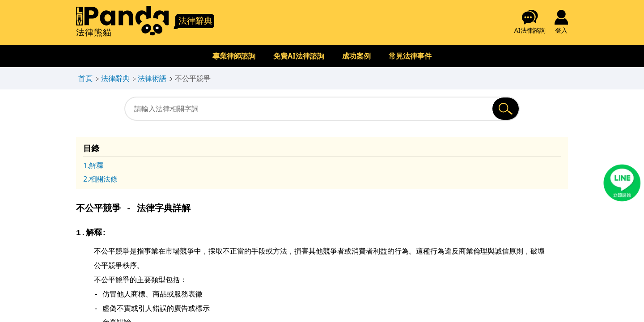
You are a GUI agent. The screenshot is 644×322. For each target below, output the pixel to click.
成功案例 (356, 56)
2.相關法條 (100, 179)
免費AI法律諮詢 (299, 56)
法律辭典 (115, 78)
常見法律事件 (410, 56)
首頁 (85, 78)
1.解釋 (93, 165)
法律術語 (152, 78)
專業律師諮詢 (234, 56)
